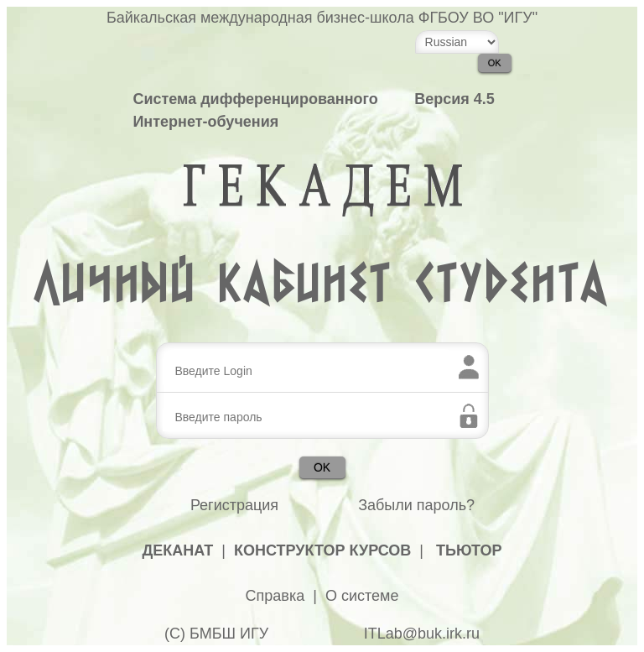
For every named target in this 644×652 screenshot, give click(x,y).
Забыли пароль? (416, 505)
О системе (362, 596)
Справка (275, 596)
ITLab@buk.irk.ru (422, 634)
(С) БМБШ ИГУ (216, 634)
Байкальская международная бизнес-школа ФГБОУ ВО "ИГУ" (322, 18)
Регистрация (234, 505)
